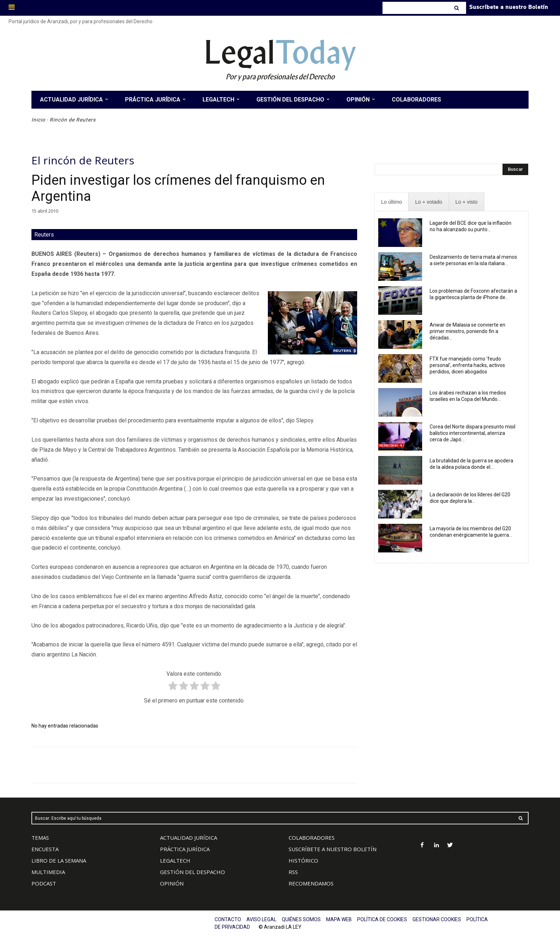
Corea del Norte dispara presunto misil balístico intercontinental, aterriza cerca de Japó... (472, 433)
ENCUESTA (45, 849)
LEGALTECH (175, 860)
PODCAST (44, 883)
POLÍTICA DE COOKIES (382, 919)
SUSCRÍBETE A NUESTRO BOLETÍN (332, 849)
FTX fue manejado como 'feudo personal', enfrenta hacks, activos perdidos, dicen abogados (467, 365)
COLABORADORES (312, 838)
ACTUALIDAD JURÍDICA (189, 838)
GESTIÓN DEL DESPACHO (192, 872)
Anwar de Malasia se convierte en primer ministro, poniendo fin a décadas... (467, 331)
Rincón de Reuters (73, 120)
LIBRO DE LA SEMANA (59, 860)
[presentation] (391, 202)
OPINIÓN (172, 883)
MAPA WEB (339, 919)
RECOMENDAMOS (311, 883)
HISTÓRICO (303, 860)
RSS (293, 872)
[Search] (457, 8)
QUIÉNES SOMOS (301, 919)
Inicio (38, 120)
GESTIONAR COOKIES (437, 919)
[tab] (391, 202)
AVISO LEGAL (261, 919)
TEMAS (40, 838)
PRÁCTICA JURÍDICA (185, 849)
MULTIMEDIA (48, 872)
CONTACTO (228, 919)
